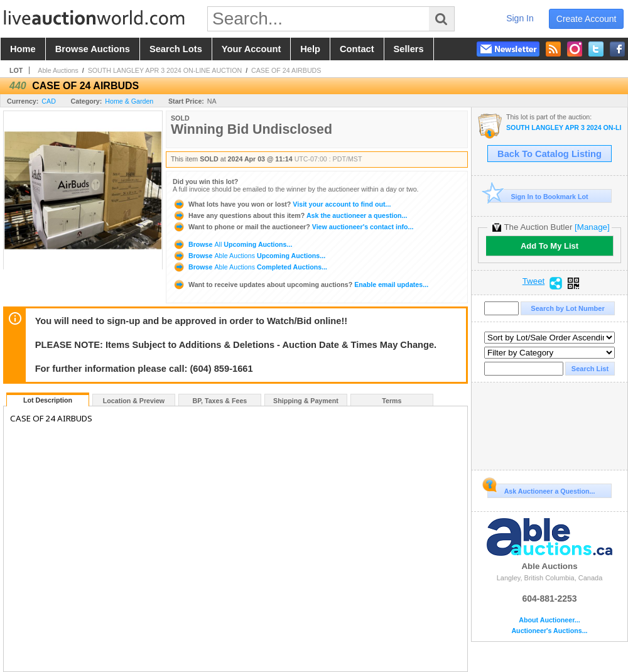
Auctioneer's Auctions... (549, 631)
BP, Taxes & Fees (220, 401)
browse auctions (93, 49)
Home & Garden (129, 101)
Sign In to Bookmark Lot (538, 196)
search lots (176, 49)
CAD (49, 101)
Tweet (534, 281)
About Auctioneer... (549, 620)
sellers (409, 49)
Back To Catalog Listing (549, 154)
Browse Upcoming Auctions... (232, 244)
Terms (392, 401)
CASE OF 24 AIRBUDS (286, 70)
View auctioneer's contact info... (293, 227)
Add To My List (549, 246)
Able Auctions (58, 70)
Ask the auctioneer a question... (290, 215)
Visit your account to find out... (282, 204)
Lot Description (48, 400)
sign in (520, 18)
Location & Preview (134, 401)
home (23, 49)
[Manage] (592, 227)
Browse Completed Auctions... (250, 267)
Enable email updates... (300, 285)
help (310, 49)
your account (251, 49)
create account (587, 19)
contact (357, 49)
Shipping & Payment (306, 401)
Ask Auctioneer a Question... (541, 489)
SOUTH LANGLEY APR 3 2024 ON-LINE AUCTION (165, 70)
